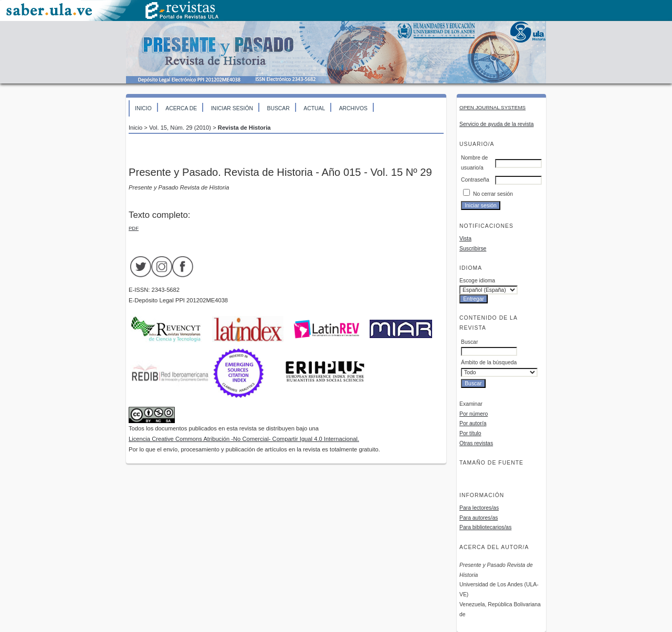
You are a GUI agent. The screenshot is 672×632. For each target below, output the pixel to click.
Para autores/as (479, 518)
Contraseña (475, 180)
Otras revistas (476, 443)
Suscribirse (473, 249)
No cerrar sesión (493, 194)
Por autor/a (473, 423)
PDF (134, 228)
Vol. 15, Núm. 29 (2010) (180, 128)
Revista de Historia (244, 128)
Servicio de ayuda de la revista (497, 124)
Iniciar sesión (232, 108)
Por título (470, 433)
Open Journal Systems (492, 107)
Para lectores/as (479, 508)
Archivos (353, 108)
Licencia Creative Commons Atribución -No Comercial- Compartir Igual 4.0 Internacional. (244, 439)
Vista (465, 239)
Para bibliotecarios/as (485, 527)
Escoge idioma (477, 281)
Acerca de (181, 108)
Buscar (278, 108)
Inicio (143, 108)
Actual (314, 108)
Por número (474, 414)
